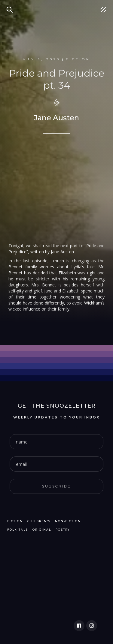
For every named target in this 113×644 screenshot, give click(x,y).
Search (11, 6)
